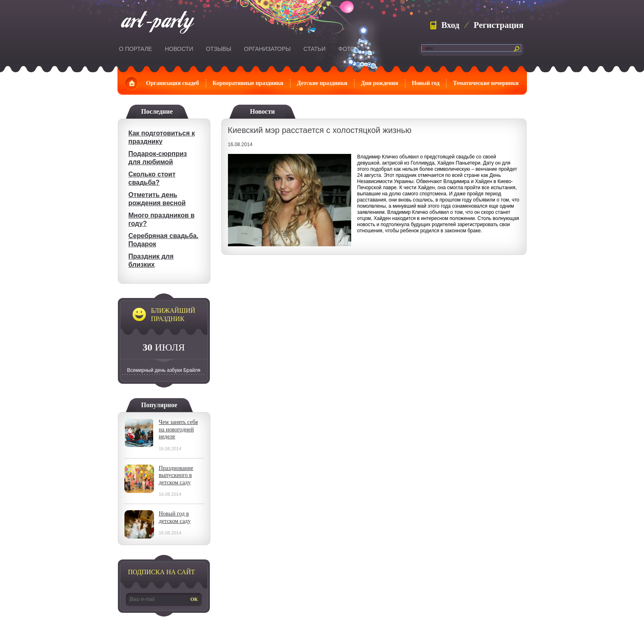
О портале (136, 49)
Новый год (426, 83)
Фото (347, 49)
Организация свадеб (173, 83)
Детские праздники (322, 83)
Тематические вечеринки (486, 83)
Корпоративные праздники (248, 83)
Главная (132, 83)
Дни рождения (380, 83)
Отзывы (218, 49)
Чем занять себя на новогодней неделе (178, 429)
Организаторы (267, 49)
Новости (179, 49)
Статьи (315, 49)
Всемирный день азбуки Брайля (164, 370)
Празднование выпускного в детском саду (176, 475)
